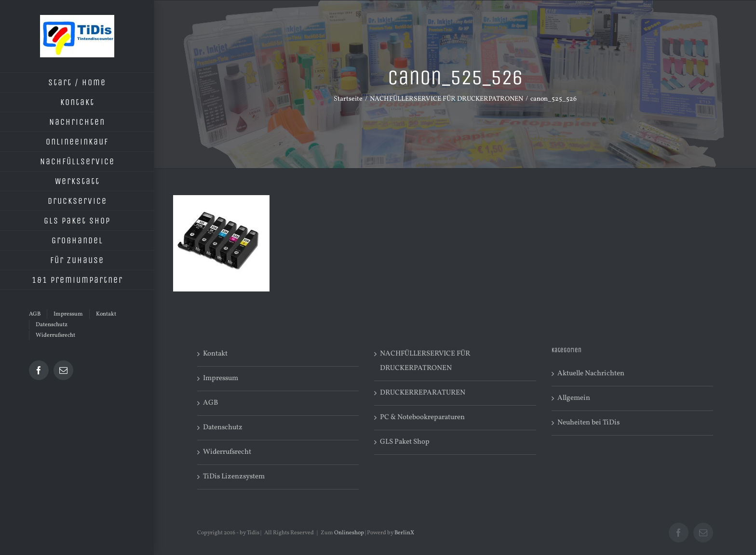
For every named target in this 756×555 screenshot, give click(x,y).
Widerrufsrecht (227, 452)
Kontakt (215, 354)
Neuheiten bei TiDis (588, 423)
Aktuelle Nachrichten (591, 374)
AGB (210, 403)
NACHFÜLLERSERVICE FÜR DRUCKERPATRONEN (425, 361)
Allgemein (574, 398)
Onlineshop (349, 533)
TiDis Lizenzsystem (234, 477)
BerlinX (404, 533)
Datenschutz (223, 428)
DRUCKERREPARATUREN (423, 393)
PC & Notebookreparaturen (422, 417)
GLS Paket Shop (405, 442)
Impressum (221, 378)
